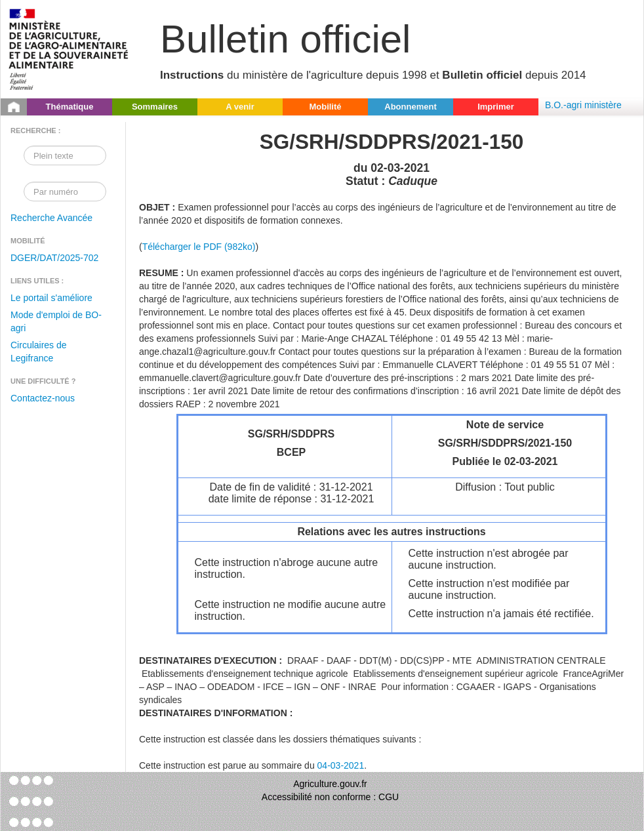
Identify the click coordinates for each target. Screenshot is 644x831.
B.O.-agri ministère (583, 105)
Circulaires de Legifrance (39, 352)
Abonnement (410, 107)
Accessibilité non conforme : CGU (330, 797)
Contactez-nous (43, 398)
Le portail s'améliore (51, 298)
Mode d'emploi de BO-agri (56, 321)
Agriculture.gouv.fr (330, 784)
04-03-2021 (341, 765)
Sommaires (155, 107)
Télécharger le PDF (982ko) (199, 247)
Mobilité (325, 107)
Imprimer (496, 107)
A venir (240, 107)
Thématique (70, 107)
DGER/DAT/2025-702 (54, 258)
